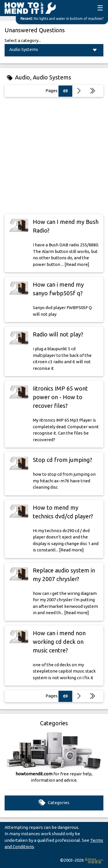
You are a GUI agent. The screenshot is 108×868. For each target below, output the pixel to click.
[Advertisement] (54, 156)
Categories (54, 803)
